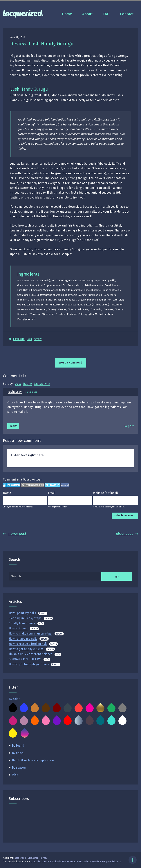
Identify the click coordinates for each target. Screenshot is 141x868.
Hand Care (19, 339)
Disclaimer (33, 858)
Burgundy (57, 708)
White (122, 721)
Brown (46, 708)
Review (38, 339)
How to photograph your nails (29, 664)
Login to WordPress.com (33, 485)
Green (111, 708)
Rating (28, 384)
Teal (100, 721)
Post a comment (71, 362)
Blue (24, 708)
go (117, 576)
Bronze (35, 708)
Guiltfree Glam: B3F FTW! (25, 659)
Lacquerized (20, 858)
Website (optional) (105, 493)
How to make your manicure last (31, 634)
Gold (100, 708)
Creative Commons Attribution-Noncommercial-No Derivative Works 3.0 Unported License (77, 862)
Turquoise (111, 721)
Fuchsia (90, 708)
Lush (29, 339)
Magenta (13, 721)
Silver (79, 721)
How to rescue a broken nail (28, 644)
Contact (127, 14)
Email (52, 493)
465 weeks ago (30, 392)
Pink (46, 721)
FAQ (106, 14)
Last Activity (42, 384)
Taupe (90, 721)
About (87, 14)
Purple (57, 721)
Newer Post (15, 534)
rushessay (15, 392)
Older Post (127, 534)
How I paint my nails (22, 613)
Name (7, 493)
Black (13, 708)
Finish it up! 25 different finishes (31, 654)
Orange (35, 721)
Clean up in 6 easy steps (25, 618)
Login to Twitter (53, 485)
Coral (79, 708)
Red (68, 721)
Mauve (24, 721)
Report (129, 426)
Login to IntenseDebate (12, 485)
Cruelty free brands (22, 623)
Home (67, 14)
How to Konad (18, 628)
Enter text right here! (70, 458)
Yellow (13, 734)
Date (18, 384)
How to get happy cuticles (26, 649)
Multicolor (25, 734)
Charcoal (68, 708)
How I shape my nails (23, 639)
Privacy (44, 858)
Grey (122, 708)
